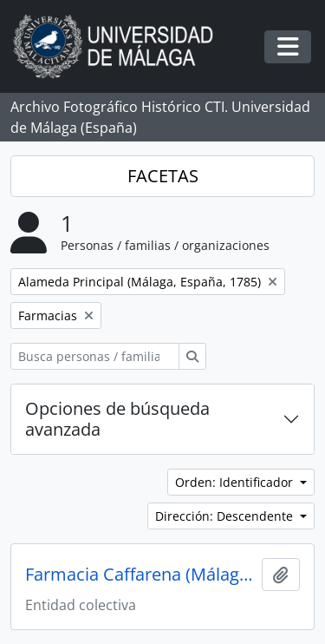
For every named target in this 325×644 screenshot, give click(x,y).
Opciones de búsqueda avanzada (117, 419)
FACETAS (163, 176)
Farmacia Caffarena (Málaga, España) (140, 575)
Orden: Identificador (236, 482)
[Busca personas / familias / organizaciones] (95, 356)
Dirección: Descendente (226, 516)
